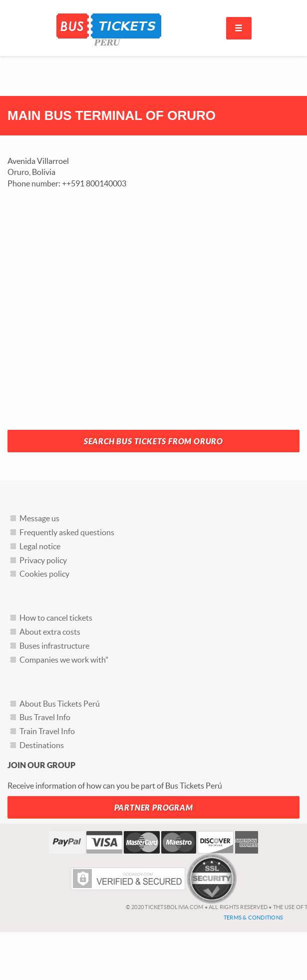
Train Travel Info (47, 731)
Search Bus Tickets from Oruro (153, 442)
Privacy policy (43, 560)
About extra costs (50, 632)
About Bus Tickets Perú (60, 704)
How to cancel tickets (56, 618)
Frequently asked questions (67, 532)
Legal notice (40, 546)
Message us (39, 518)
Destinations (42, 745)
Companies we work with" (64, 660)
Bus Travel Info (45, 717)
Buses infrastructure (54, 646)
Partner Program (154, 808)
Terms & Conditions (253, 918)
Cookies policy (44, 574)
